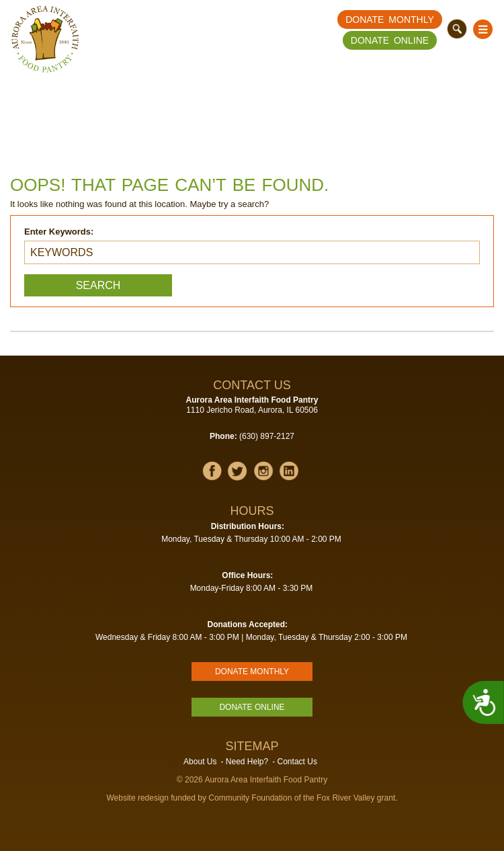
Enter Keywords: (59, 232)
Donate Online (390, 40)
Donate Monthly (390, 19)
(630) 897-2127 (267, 436)
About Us (200, 762)
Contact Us (297, 762)
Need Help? (247, 762)
